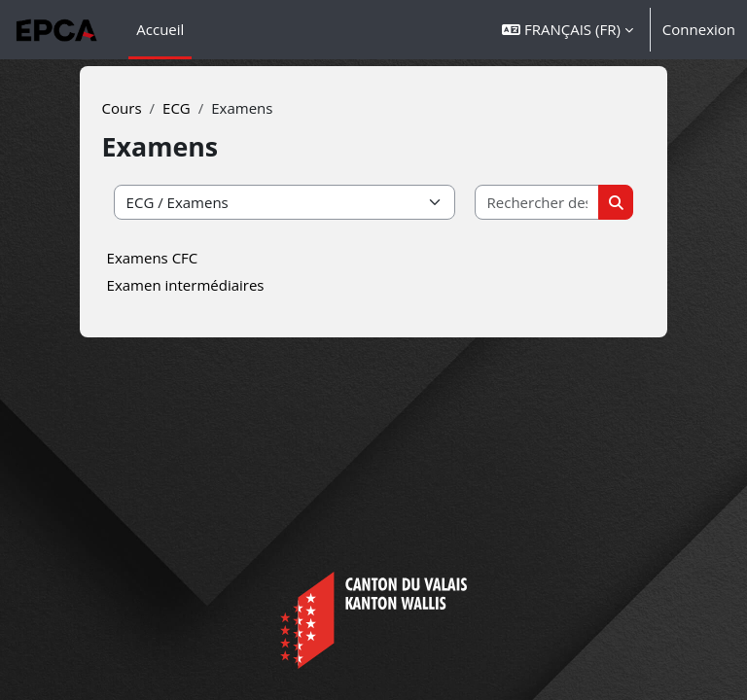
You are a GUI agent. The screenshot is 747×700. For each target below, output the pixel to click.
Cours (122, 108)
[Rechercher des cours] (537, 203)
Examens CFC (153, 258)
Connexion (699, 29)
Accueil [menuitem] (160, 29)
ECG (177, 108)
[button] (568, 30)
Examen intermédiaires (186, 285)
